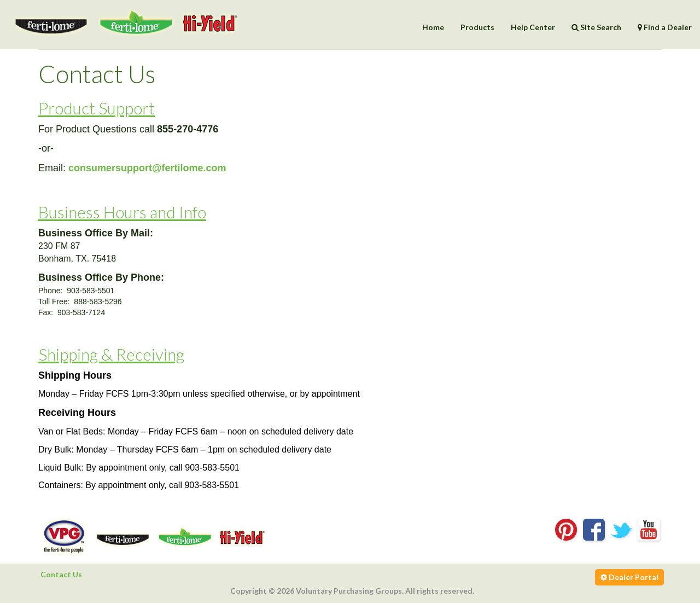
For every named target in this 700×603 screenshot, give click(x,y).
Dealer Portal (629, 577)
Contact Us (61, 574)
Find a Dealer (665, 27)
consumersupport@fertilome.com (147, 168)
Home (433, 27)
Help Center (533, 27)
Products (477, 27)
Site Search (596, 27)
